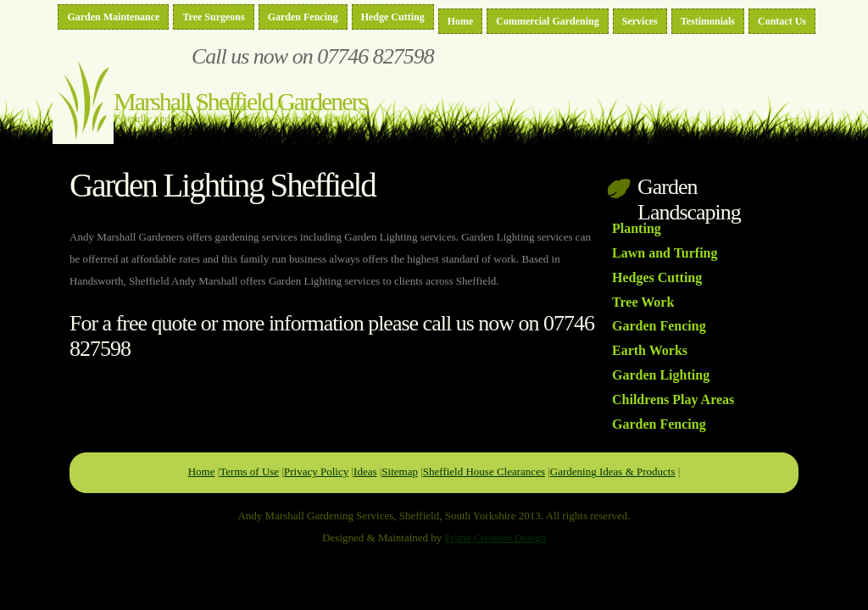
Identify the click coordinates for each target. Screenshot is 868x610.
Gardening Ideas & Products (613, 471)
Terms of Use (249, 471)
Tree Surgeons (213, 17)
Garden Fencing (303, 17)
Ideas (365, 471)
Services (640, 21)
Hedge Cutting (393, 17)
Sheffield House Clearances (484, 471)
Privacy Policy (316, 471)
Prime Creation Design (495, 538)
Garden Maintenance (113, 17)
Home (461, 21)
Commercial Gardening (547, 21)
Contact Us (782, 21)
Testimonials (708, 21)
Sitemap (400, 471)
